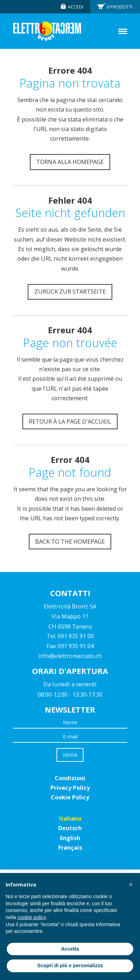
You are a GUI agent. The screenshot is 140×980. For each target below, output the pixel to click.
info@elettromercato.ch (70, 656)
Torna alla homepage (70, 162)
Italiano (70, 818)
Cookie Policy (70, 797)
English (70, 838)
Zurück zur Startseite (70, 291)
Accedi (76, 7)
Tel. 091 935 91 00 (70, 636)
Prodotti (119, 7)
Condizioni (70, 778)
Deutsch (70, 828)
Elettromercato (47, 31)
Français (70, 848)
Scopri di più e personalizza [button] (70, 965)
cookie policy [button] (31, 917)
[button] (131, 884)
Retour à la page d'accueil (70, 421)
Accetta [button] (70, 949)
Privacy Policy (70, 788)
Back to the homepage (70, 542)
